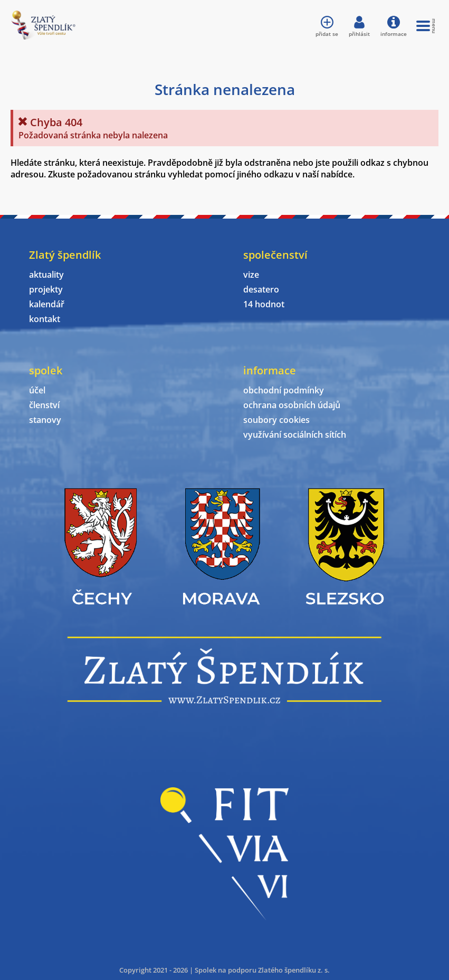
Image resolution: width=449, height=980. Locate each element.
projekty (46, 289)
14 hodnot (264, 304)
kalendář (47, 304)
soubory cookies (276, 420)
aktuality (46, 275)
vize (251, 275)
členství (44, 405)
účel (37, 390)
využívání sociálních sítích (295, 435)
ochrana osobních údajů (292, 405)
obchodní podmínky (284, 390)
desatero (261, 289)
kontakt (45, 319)
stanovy (45, 420)
